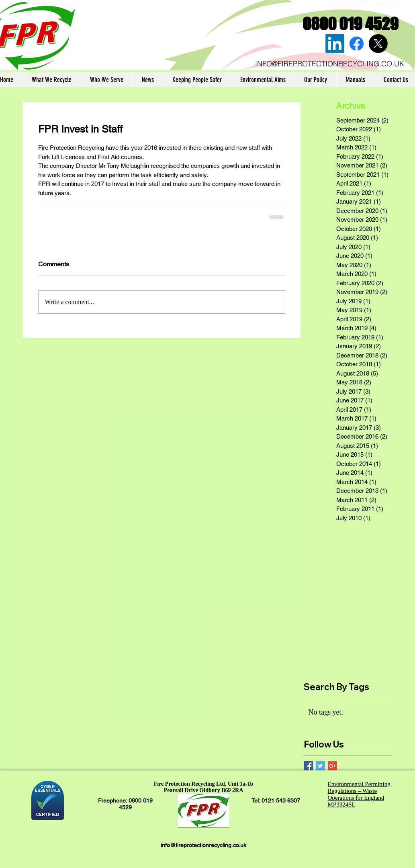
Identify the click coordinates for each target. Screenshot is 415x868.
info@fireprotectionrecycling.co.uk (203, 845)
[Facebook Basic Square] (308, 766)
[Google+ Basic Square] (332, 766)
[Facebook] (357, 44)
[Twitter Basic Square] (320, 766)
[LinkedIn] (335, 44)
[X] (378, 44)
